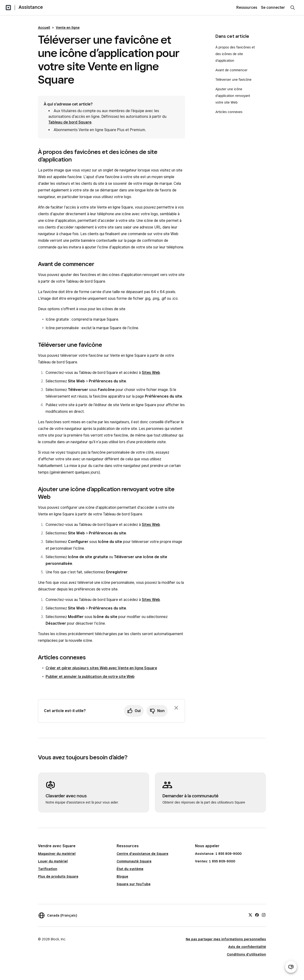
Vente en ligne (68, 28)
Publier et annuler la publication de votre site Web (90, 677)
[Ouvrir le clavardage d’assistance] (291, 967)
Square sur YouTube (134, 884)
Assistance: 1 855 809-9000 (218, 854)
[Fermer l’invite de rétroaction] (176, 708)
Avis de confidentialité (247, 947)
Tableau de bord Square (70, 122)
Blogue (122, 876)
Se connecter (273, 7)
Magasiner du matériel (57, 854)
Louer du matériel (53, 861)
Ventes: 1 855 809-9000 (215, 861)
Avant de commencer (231, 70)
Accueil (44, 28)
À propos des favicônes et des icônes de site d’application (235, 54)
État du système (130, 869)
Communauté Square (134, 861)
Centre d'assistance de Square (142, 854)
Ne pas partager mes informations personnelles (226, 939)
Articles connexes (229, 112)
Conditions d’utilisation (246, 954)
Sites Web (151, 373)
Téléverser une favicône (233, 80)
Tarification (48, 869)
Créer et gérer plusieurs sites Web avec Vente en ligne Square (101, 668)
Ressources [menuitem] (247, 7)
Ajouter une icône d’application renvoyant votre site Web (233, 96)
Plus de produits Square (58, 876)
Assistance (31, 7)
